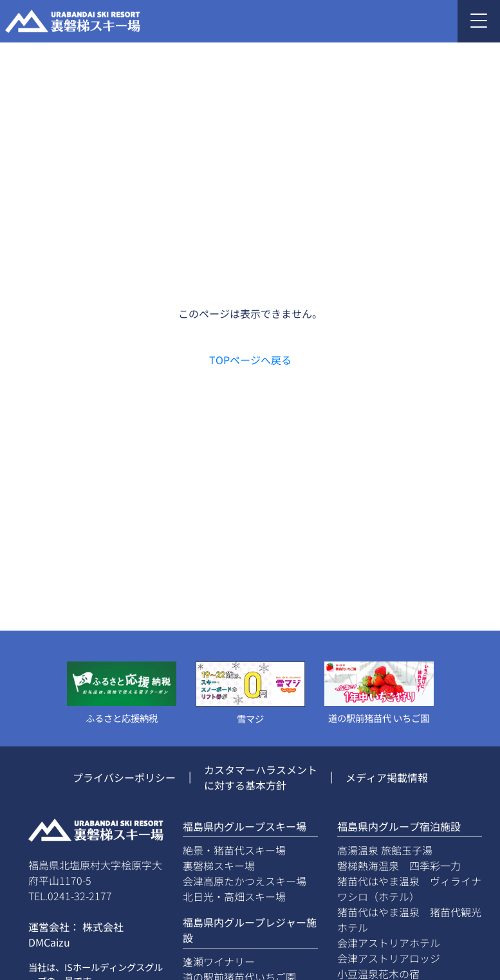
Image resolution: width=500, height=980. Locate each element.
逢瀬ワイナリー (219, 961)
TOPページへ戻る (250, 360)
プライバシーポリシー (124, 777)
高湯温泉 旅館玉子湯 (385, 850)
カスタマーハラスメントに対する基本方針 (261, 777)
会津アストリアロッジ (389, 958)
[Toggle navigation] (479, 21)
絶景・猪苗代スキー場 (234, 850)
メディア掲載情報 (387, 777)
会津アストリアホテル (389, 943)
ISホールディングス (105, 967)
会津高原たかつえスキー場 (245, 881)
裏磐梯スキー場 (219, 865)
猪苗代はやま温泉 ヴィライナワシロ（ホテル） (409, 889)
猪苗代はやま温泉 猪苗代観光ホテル (409, 920)
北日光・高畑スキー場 (234, 896)
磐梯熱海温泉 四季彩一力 (399, 865)
